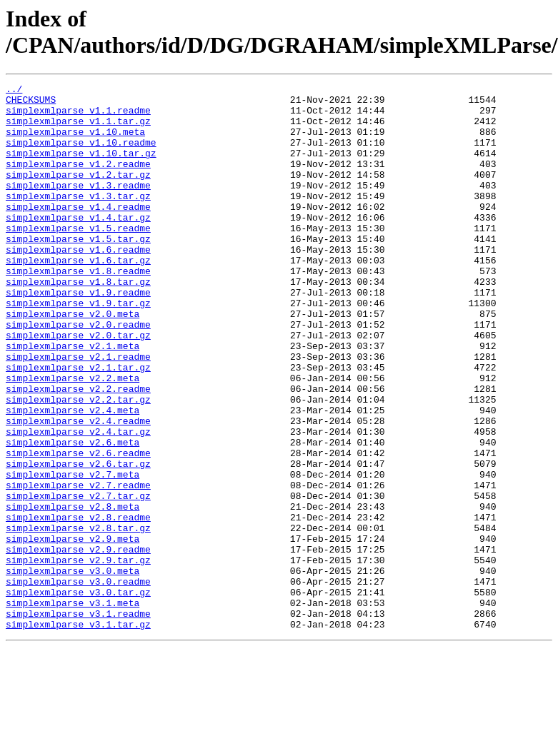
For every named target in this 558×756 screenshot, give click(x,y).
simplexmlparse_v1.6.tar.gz (78, 296)
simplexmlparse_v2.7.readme (78, 566)
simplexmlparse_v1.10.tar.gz (81, 168)
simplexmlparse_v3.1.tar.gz (78, 733)
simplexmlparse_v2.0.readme (78, 373)
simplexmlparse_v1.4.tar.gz (78, 245)
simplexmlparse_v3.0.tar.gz (78, 695)
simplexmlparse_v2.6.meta (73, 515)
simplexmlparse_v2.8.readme (78, 605)
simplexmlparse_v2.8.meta (73, 592)
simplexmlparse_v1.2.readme (78, 181)
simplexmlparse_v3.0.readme (78, 682)
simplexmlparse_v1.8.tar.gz (78, 322)
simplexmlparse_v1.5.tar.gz (78, 271)
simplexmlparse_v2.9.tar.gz (78, 656)
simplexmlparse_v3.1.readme (78, 720)
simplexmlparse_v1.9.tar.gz (78, 348)
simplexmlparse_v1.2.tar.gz (78, 193)
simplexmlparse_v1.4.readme (78, 232)
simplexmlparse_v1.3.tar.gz (78, 219)
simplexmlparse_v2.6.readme (78, 528)
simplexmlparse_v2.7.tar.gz (78, 579)
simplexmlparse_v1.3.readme (78, 206)
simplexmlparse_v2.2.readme (78, 450)
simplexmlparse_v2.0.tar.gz (78, 386)
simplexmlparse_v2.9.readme (78, 643)
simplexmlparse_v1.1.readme (78, 116)
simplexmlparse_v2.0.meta (73, 361)
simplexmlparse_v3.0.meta (73, 669)
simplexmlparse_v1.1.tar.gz (78, 129)
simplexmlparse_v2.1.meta (73, 399)
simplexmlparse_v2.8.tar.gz (78, 618)
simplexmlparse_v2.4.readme (78, 489)
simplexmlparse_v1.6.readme (78, 283)
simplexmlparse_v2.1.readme (78, 412)
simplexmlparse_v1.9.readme (78, 335)
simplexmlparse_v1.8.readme (78, 309)
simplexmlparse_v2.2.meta (73, 438)
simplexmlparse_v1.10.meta (75, 142)
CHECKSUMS (31, 104)
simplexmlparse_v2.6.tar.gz (78, 540)
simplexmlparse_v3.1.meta (73, 707)
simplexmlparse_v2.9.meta (73, 630)
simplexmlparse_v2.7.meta (73, 553)
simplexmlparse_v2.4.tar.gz (78, 502)
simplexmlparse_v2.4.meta (73, 476)
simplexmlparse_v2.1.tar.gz (78, 425)
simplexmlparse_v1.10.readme (81, 155)
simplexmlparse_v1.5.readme (78, 258)
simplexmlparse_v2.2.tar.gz (78, 463)
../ (14, 91)
